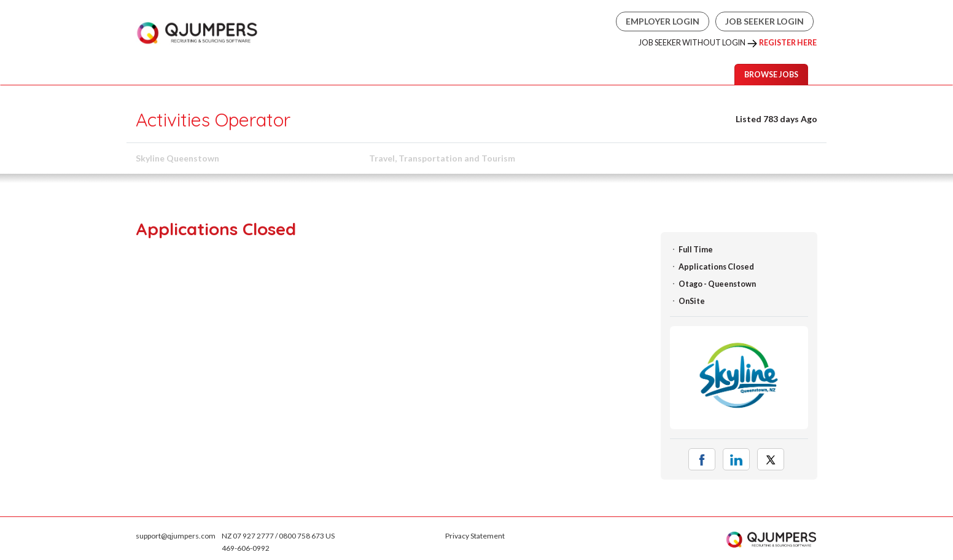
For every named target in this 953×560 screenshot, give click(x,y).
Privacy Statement (475, 536)
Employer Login (663, 21)
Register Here (788, 43)
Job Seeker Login (764, 21)
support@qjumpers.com (176, 536)
